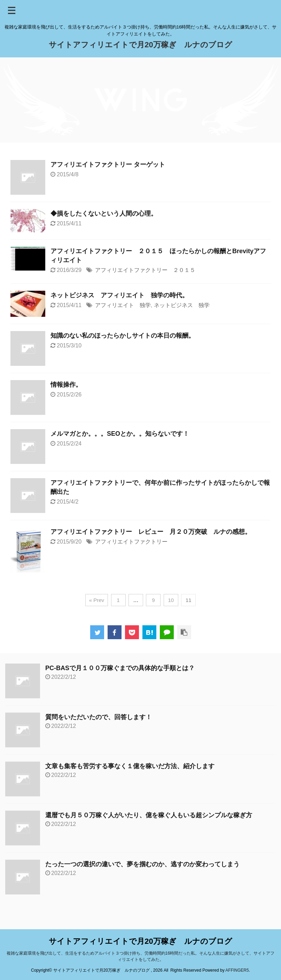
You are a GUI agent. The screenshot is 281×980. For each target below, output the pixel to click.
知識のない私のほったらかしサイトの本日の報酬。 (123, 336)
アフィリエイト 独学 (123, 305)
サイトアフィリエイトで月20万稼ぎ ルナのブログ (140, 45)
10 (171, 600)
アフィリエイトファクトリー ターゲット (108, 164)
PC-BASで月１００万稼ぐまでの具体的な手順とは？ (120, 668)
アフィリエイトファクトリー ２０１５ (145, 270)
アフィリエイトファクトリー (131, 542)
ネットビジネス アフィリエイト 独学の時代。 (119, 295)
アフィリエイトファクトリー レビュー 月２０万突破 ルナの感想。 (151, 532)
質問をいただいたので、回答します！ (99, 717)
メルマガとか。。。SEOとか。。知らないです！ (120, 434)
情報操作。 (66, 385)
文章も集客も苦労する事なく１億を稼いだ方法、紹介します (130, 766)
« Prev (97, 600)
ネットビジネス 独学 (182, 305)
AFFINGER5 (237, 970)
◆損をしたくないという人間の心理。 (104, 214)
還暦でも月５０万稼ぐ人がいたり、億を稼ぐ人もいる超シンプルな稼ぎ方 (149, 815)
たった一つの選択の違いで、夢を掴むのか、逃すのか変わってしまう (142, 864)
